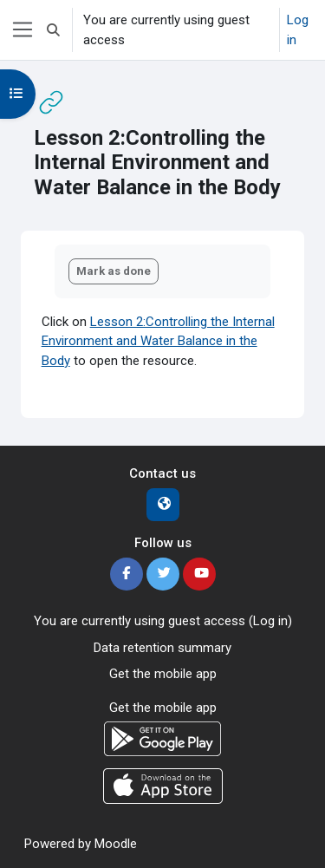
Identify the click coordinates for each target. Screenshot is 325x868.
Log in (298, 30)
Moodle (116, 844)
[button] (53, 30)
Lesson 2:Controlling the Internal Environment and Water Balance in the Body (158, 341)
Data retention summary (162, 648)
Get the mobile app (163, 674)
